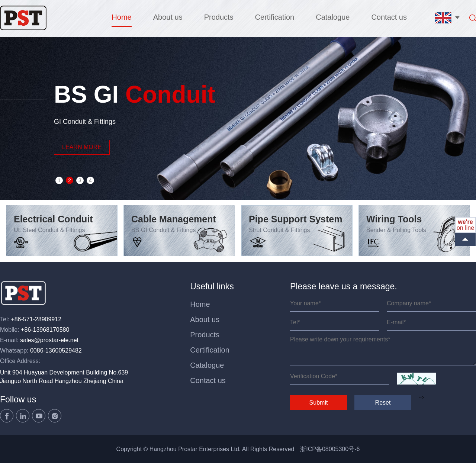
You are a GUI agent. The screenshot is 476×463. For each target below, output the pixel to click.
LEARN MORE (82, 147)
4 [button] (90, 180)
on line (465, 225)
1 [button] (59, 180)
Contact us (389, 17)
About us (168, 17)
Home (121, 17)
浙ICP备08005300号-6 (330, 449)
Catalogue (333, 17)
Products (219, 17)
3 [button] (80, 180)
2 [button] (70, 180)
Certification (275, 17)
